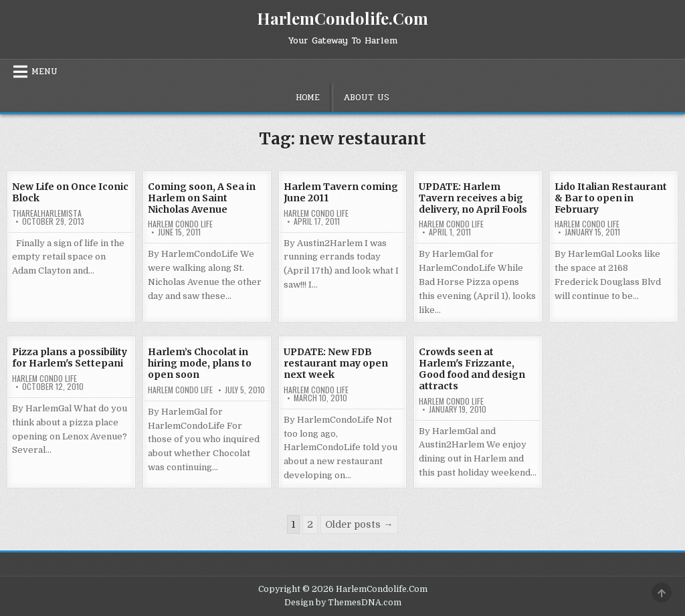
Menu (44, 72)
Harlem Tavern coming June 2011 (341, 192)
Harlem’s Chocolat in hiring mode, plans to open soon (200, 363)
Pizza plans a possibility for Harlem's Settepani (70, 357)
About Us (366, 98)
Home (308, 98)
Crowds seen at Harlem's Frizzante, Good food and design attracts (472, 369)
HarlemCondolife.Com (342, 18)
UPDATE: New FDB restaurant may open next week (336, 363)
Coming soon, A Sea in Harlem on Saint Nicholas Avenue (202, 198)
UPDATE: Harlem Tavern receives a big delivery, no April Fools (473, 198)
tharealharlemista (47, 213)
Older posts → (359, 524)
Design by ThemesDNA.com (343, 603)
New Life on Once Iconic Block (70, 192)
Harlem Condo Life (180, 224)
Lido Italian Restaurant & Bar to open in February (611, 198)
